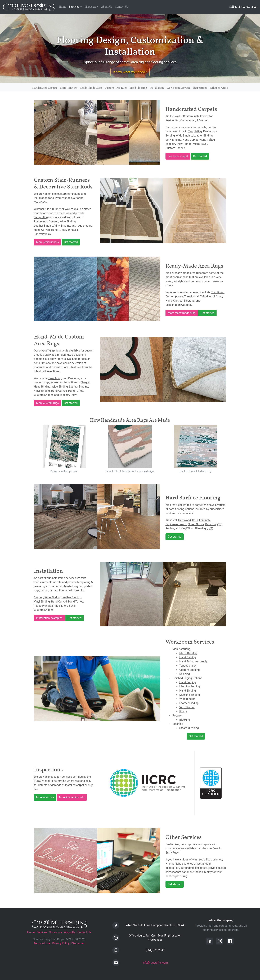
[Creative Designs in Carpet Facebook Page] (231, 941)
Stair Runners (69, 88)
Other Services (219, 88)
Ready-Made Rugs (91, 88)
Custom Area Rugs (116, 88)
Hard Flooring (138, 88)
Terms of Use (42, 943)
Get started (200, 156)
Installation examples (49, 618)
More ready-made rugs (182, 313)
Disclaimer (78, 943)
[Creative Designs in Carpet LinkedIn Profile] (211, 941)
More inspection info (72, 797)
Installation (157, 88)
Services (76, 7)
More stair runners (47, 242)
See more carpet (178, 156)
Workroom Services (178, 88)
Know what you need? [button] (130, 72)
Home (62, 7)
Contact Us (122, 7)
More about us (45, 797)
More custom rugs (47, 403)
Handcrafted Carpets (45, 88)
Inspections (200, 88)
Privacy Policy (61, 943)
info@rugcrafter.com (155, 963)
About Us (107, 7)
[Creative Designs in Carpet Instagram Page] (222, 941)
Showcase (90, 7)
